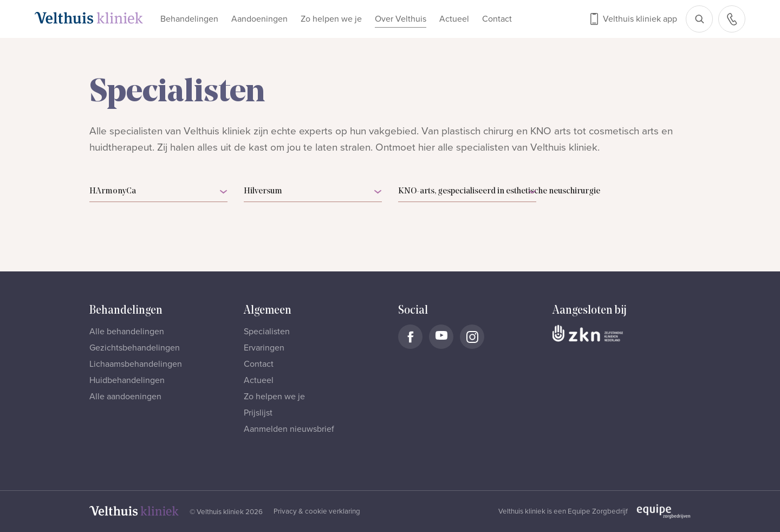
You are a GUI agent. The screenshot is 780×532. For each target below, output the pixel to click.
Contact (497, 19)
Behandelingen (189, 19)
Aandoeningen (259, 19)
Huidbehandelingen (127, 380)
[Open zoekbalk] (699, 19)
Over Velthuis (401, 19)
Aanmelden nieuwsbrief (289, 429)
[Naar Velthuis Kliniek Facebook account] (410, 337)
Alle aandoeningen (125, 397)
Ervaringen (264, 348)
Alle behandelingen (127, 332)
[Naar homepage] (89, 18)
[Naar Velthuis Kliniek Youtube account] (441, 337)
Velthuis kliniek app (640, 19)
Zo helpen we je (331, 19)
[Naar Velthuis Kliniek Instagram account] (472, 337)
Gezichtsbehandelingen (135, 348)
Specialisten (267, 332)
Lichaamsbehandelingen (136, 364)
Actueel (454, 19)
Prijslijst (258, 413)
